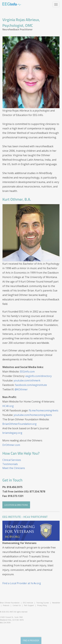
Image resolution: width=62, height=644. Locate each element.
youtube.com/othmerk (27, 380)
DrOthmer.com (11, 445)
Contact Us (17, 605)
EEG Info (12, 4)
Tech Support (29, 605)
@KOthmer (21, 389)
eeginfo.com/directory (39, 376)
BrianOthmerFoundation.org (19, 424)
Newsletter (56, 603)
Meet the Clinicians (14, 468)
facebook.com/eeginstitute (31, 385)
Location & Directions (16, 505)
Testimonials (10, 464)
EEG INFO (10, 612)
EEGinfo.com (27, 372)
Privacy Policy (42, 605)
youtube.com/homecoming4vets (33, 415)
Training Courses (43, 603)
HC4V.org (8, 406)
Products (6, 605)
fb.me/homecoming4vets (44, 410)
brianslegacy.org (12, 433)
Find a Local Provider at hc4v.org (22, 583)
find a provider (31, 640)
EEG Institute (28, 603)
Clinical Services (12, 460)
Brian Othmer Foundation (10, 603)
